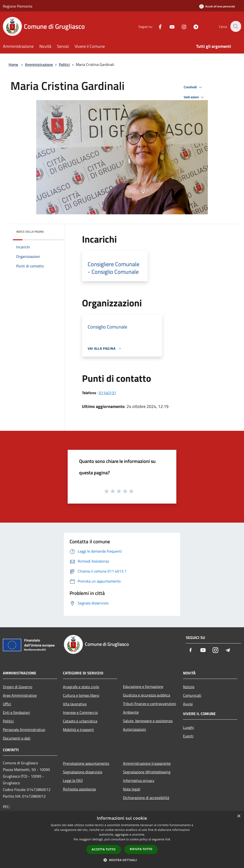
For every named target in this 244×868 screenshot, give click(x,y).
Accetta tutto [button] (104, 849)
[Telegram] (193, 26)
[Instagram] (181, 26)
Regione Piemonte (18, 6)
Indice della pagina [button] (30, 232)
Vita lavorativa (75, 704)
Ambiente (131, 712)
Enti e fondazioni (16, 712)
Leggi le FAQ (73, 780)
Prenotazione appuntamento (86, 763)
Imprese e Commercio (80, 712)
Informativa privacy (139, 780)
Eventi (188, 736)
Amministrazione (39, 64)
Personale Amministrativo (24, 730)
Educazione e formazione (143, 687)
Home (13, 64)
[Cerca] (235, 26)
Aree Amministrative (20, 695)
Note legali (132, 789)
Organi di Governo (18, 687)
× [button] (239, 816)
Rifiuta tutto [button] (141, 849)
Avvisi (188, 704)
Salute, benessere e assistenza (148, 721)
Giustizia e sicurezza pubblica (147, 695)
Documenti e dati (17, 738)
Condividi (193, 87)
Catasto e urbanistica (80, 721)
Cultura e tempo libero (81, 695)
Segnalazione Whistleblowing (147, 772)
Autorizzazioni (135, 729)
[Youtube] (169, 26)
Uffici (7, 704)
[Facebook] (157, 26)
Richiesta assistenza (79, 789)
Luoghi (188, 727)
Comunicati (192, 695)
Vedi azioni (194, 97)
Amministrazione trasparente (147, 763)
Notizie (189, 687)
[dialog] (122, 840)
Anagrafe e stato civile (81, 687)
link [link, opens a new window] (168, 839)
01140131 (107, 393)
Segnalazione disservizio (83, 772)
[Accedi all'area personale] (217, 6)
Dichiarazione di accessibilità (146, 798)
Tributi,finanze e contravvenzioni (150, 704)
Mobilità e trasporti (78, 730)
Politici (64, 64)
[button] (122, 860)
